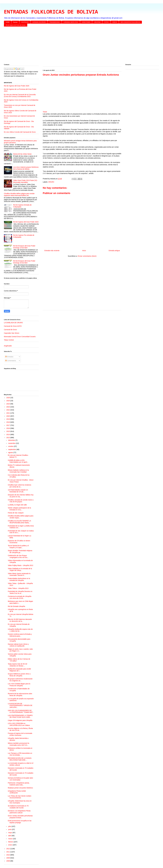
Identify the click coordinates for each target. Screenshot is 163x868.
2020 (8, 416)
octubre (11, 446)
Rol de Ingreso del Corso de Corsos (16, 25)
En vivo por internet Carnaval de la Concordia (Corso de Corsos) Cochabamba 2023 (20, 96)
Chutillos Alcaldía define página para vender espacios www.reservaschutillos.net (19, 194)
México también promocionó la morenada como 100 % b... (19, 744)
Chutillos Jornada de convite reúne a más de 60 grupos (21, 501)
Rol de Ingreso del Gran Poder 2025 (17, 86)
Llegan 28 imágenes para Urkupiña (20, 720)
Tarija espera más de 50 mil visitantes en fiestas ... (17, 665)
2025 (8, 401)
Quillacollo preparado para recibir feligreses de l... (19, 670)
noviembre (12, 443)
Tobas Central (9, 340)
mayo (10, 833)
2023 (8, 407)
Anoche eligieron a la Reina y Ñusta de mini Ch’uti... (20, 729)
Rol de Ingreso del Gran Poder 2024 (26, 222)
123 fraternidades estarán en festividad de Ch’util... (18, 491)
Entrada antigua (114, 251)
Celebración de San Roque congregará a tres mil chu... (18, 556)
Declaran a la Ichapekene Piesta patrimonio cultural (19, 812)
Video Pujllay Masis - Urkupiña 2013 (20, 565)
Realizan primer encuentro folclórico (20, 788)
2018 (8, 422)
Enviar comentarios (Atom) (87, 256)
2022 (8, 410)
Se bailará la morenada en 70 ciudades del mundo (18, 807)
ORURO (51, 182)
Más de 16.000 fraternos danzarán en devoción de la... (20, 620)
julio (10, 826)
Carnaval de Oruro (10, 330)
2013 (8, 438)
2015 (8, 431)
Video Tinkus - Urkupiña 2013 (18, 588)
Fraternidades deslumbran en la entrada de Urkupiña (19, 579)
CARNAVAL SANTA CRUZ (71, 22)
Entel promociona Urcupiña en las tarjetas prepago (20, 822)
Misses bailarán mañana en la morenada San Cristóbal (18, 471)
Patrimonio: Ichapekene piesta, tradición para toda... (19, 784)
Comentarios (11, 361)
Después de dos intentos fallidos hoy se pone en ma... (21, 496)
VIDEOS (115, 22)
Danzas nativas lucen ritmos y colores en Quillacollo (18, 645)
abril (10, 836)
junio (10, 829)
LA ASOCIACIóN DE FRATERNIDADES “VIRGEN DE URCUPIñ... (20, 706)
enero (10, 845)
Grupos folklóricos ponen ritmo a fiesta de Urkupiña (19, 675)
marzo (11, 839)
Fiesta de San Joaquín (16, 513)
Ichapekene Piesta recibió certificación (17, 792)
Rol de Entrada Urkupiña (16, 606)
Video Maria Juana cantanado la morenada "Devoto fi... (19, 574)
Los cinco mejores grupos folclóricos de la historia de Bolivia (26, 168)
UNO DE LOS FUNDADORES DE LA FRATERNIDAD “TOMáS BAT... (21, 711)
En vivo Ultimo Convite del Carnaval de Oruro (20, 132)
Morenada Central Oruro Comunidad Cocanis (20, 337)
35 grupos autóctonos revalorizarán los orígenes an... (20, 680)
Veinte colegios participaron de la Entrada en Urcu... (19, 509)
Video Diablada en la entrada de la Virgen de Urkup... (20, 570)
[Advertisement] (71, 46)
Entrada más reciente (52, 251)
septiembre (12, 449)
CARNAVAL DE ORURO (39, 22)
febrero (11, 842)
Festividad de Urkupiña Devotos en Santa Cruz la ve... (20, 592)
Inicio (84, 251)
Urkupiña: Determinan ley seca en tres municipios (20, 802)
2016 (8, 428)
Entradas (9, 357)
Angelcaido (8, 346)
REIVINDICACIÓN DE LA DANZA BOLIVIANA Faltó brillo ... (20, 759)
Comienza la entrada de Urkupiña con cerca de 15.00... (20, 597)
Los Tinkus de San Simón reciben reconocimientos (20, 797)
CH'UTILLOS (25, 22)
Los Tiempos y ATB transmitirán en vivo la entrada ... (20, 754)
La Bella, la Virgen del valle (17, 505)
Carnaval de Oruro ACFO (13, 326)
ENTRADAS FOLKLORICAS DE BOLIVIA (51, 12)
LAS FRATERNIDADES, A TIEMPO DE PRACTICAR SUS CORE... (20, 716)
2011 (8, 852)
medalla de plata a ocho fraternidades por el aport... (18, 461)
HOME (8, 22)
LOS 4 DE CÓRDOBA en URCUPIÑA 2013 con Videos (19, 724)
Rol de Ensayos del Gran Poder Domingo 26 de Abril (24, 262)
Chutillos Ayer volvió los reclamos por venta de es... (20, 486)
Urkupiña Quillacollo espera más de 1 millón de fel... (20, 630)
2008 (8, 861)
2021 (8, 413)
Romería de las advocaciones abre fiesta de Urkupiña (20, 695)
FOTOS (106, 22)
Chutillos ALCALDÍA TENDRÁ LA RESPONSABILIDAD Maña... (19, 522)
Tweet (45, 112)
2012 (8, 849)
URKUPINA (97, 22)
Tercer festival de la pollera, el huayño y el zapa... (18, 547)
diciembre (12, 440)
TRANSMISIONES (55, 22)
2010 (8, 855)
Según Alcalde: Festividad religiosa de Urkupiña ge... (20, 552)
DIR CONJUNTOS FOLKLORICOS (130, 22)
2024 (8, 404)
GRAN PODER (86, 22)
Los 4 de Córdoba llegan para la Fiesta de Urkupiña (19, 685)
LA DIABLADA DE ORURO (13, 323)
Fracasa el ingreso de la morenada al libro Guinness (20, 734)
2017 (8, 425)
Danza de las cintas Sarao (22, 154)
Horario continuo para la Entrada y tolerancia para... (20, 635)
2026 (8, 398)
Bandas (15, 22)
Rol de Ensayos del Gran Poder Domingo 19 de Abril (24, 247)
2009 (8, 858)
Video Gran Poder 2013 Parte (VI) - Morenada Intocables (26, 181)
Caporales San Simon (12, 333)
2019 (8, 419)
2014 (8, 435)
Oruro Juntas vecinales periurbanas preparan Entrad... (20, 817)
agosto (11, 452)
